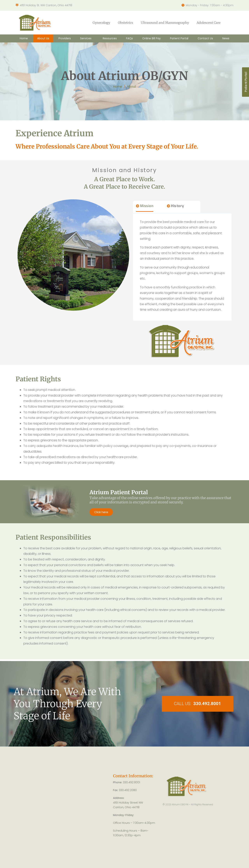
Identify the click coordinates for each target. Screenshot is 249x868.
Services (86, 38)
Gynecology (101, 23)
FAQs (129, 38)
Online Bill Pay (151, 38)
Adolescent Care (209, 23)
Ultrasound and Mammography (165, 23)
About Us (43, 38)
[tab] (145, 208)
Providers (65, 38)
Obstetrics (125, 23)
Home (24, 38)
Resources (110, 38)
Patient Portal (179, 38)
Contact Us (205, 38)
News (226, 38)
